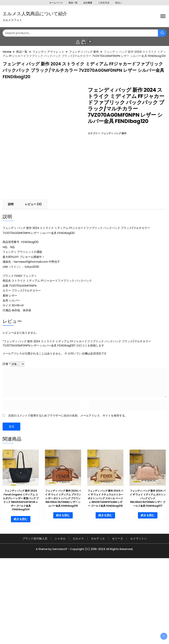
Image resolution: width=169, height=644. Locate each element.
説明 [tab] (11, 285)
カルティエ (98, 619)
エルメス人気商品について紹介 (35, 14)
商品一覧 (73, 3)
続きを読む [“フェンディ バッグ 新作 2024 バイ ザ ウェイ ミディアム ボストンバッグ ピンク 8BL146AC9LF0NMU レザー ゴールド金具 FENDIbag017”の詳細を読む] (148, 596)
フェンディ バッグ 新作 (114, 133)
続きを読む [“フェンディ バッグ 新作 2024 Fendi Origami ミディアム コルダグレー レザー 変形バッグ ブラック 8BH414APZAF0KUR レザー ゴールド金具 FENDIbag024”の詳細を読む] (21, 600)
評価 (6, 445)
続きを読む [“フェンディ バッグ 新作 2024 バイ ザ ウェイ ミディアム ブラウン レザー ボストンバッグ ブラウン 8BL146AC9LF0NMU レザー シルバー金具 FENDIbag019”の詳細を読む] (63, 596)
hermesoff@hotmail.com (31, 342)
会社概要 (88, 3)
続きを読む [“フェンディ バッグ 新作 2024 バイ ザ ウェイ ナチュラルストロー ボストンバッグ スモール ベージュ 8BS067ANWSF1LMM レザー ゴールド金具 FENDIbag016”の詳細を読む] (105, 596)
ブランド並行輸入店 (35, 619)
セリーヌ (117, 619)
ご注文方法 (104, 3)
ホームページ (56, 3)
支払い (118, 3)
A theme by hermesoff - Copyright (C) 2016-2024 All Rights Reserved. (84, 630)
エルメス (78, 619)
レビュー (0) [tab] (33, 285)
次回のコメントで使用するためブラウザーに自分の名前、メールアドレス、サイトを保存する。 (68, 496)
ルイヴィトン (138, 619)
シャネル (60, 619)
